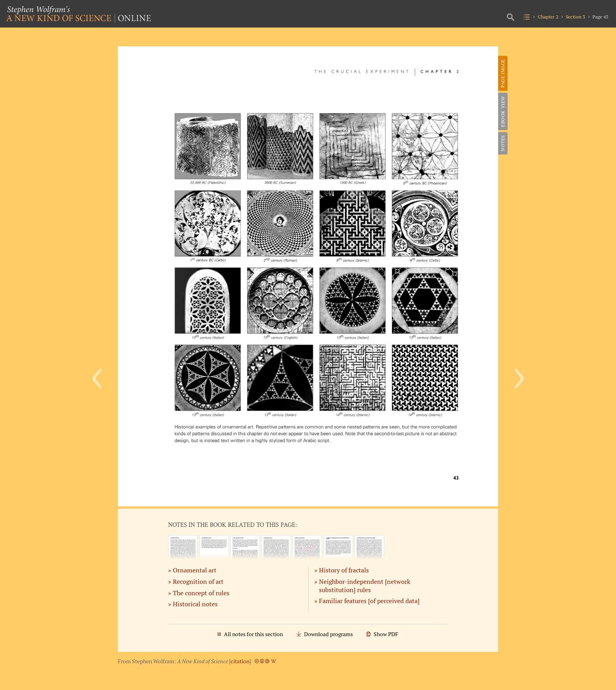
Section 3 (575, 17)
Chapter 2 (548, 17)
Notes (503, 143)
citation (240, 661)
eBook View (503, 111)
